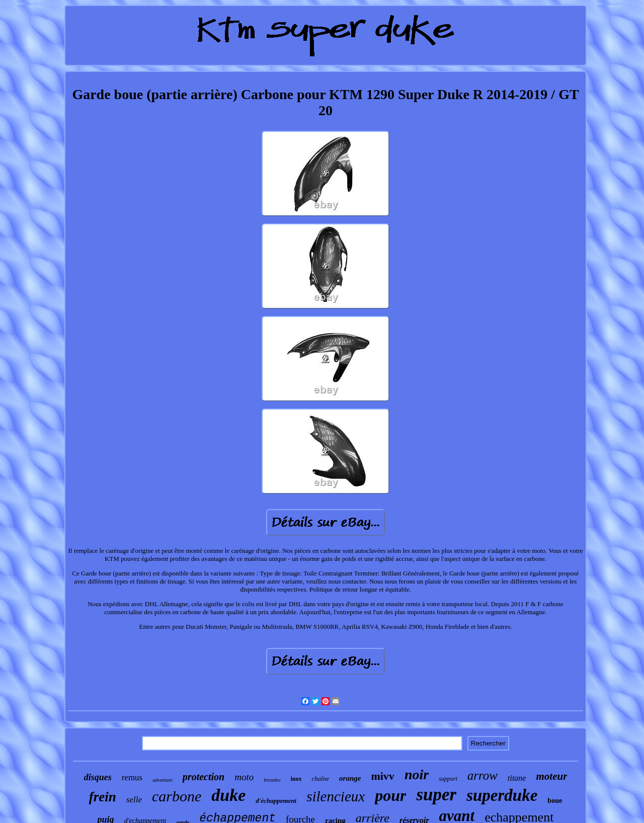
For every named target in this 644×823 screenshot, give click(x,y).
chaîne (320, 778)
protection (204, 777)
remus (132, 777)
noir (417, 774)
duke (228, 795)
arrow (482, 775)
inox (296, 779)
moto (244, 777)
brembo (272, 780)
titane (517, 778)
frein (103, 797)
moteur (551, 776)
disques (98, 777)
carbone (177, 796)
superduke (502, 795)
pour (390, 795)
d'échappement (276, 801)
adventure (163, 780)
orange (350, 778)
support (448, 779)
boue (555, 801)
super (436, 795)
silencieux (336, 796)
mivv (382, 776)
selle (134, 800)
